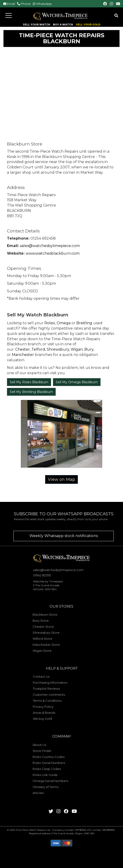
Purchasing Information (50, 683)
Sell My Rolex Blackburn (29, 382)
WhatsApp (44, 4)
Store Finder (42, 751)
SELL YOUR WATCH (37, 25)
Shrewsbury (58, 349)
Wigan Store (42, 651)
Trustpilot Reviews (46, 689)
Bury (89, 349)
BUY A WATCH (63, 25)
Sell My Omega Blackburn (77, 382)
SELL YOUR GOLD (88, 25)
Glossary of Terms (46, 787)
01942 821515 (42, 575)
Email (11, 4)
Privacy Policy (43, 707)
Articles (38, 793)
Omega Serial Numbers (50, 781)
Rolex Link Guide (45, 775)
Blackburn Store (45, 615)
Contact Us (41, 676)
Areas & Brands (44, 713)
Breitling (84, 323)
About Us (39, 745)
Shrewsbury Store (46, 633)
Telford (38, 349)
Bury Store (41, 621)
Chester (23, 349)
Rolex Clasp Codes (47, 769)
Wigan (77, 349)
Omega (64, 323)
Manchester (22, 355)
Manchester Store (46, 645)
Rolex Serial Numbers (49, 763)
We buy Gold (42, 719)
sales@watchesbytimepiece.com (50, 246)
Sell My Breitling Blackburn (31, 392)
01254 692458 (43, 238)
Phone (26, 4)
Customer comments (49, 695)
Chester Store (43, 627)
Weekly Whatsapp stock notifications (64, 536)
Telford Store (42, 639)
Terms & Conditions (47, 701)
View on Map (61, 479)
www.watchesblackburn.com (53, 253)
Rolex (50, 323)
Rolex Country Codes (49, 757)
